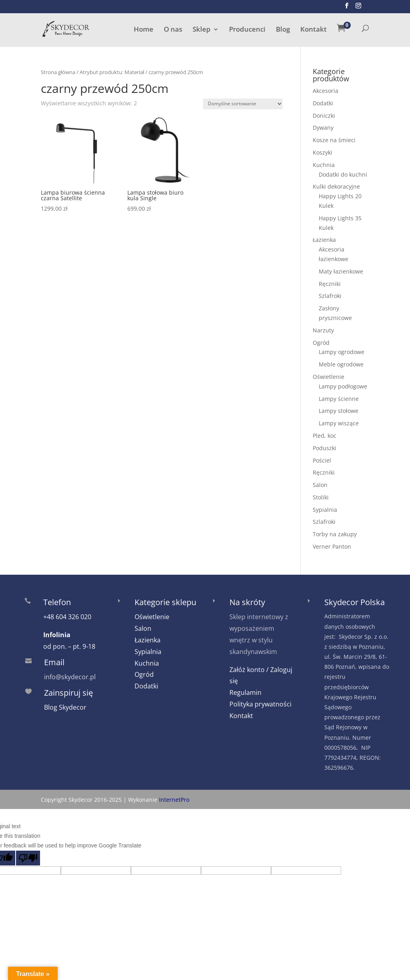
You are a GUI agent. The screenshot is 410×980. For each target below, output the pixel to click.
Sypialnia (325, 510)
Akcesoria (326, 91)
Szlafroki (330, 296)
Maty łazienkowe (341, 271)
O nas (173, 30)
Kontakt (314, 30)
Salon (320, 485)
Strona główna (58, 72)
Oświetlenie (329, 377)
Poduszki (325, 448)
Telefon (57, 602)
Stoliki (321, 497)
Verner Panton (332, 546)
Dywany (323, 128)
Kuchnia (324, 165)
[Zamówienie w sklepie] (243, 104)
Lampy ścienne (339, 399)
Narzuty (323, 330)
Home (144, 30)
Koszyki (323, 152)
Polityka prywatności (260, 704)
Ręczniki (330, 284)
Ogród (321, 343)
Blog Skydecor (65, 707)
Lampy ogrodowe (342, 352)
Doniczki (324, 116)
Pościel (322, 460)
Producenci (247, 30)
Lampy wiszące (339, 423)
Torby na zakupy (335, 534)
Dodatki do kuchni (343, 174)
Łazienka (324, 240)
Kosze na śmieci (334, 140)
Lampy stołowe (339, 411)
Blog (283, 30)
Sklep (202, 30)
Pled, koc (325, 436)
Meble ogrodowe (341, 364)
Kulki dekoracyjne (336, 186)
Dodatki (323, 103)
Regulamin (245, 692)
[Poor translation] (28, 858)
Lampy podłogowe (343, 386)
